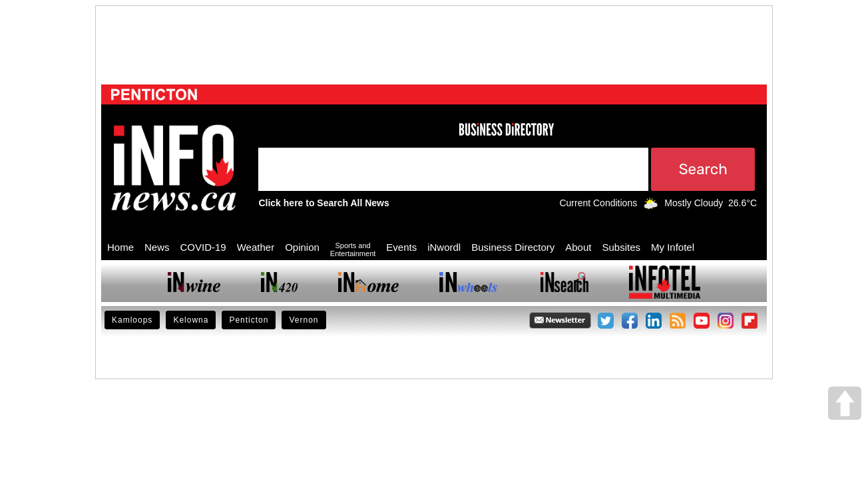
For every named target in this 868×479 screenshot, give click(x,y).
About (578, 247)
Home (120, 247)
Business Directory (513, 247)
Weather (256, 247)
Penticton (249, 320)
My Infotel (673, 247)
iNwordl (444, 247)
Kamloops (132, 320)
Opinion (302, 247)
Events (401, 247)
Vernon (304, 320)
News (157, 247)
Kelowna (191, 320)
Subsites (621, 247)
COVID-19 (203, 247)
